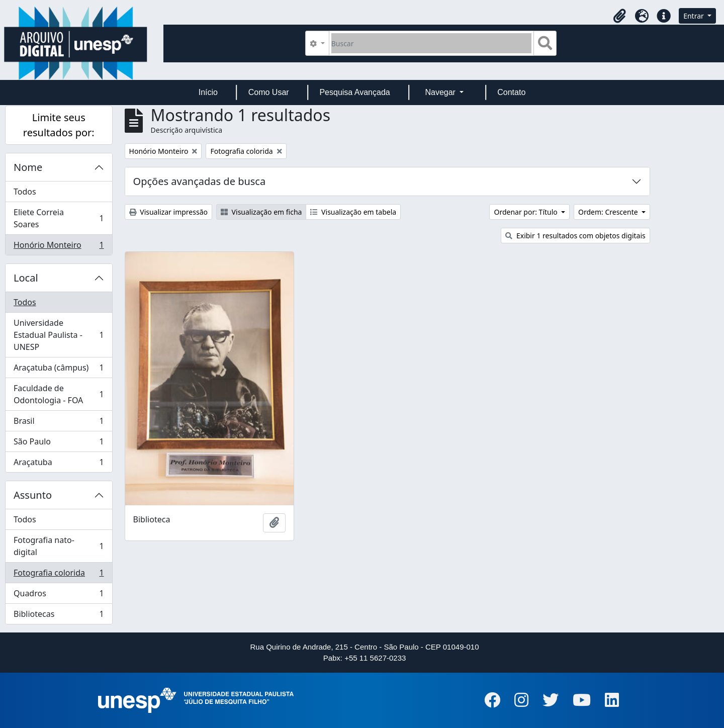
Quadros (59, 596)
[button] (619, 16)
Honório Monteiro (59, 247)
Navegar (441, 92)
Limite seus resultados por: (59, 125)
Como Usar (269, 92)
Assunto (33, 495)
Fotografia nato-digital (59, 546)
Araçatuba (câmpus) (59, 370)
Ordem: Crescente (609, 212)
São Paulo (59, 444)
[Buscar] (432, 43)
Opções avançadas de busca (200, 181)
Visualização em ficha (261, 212)
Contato (511, 92)
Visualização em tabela (353, 212)
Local (26, 278)
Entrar (694, 16)
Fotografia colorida (59, 575)
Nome (28, 167)
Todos (25, 192)
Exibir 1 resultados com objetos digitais (575, 236)
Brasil (59, 423)
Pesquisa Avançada (354, 92)
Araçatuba (59, 464)
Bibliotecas (59, 616)
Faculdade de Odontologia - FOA (59, 394)
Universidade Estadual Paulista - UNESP (59, 335)
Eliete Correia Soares (59, 218)
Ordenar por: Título (526, 212)
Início (208, 92)
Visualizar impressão (168, 212)
